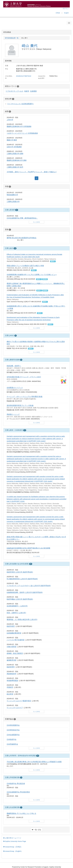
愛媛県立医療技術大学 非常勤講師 (19, 126)
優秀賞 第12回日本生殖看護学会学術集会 (22, 238)
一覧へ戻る (36, 830)
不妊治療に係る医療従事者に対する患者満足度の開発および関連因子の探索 (34, 762)
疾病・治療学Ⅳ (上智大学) (16, 613)
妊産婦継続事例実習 (14, 633)
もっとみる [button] (36, 222)
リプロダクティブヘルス (14, 91)
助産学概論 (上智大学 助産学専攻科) (20, 599)
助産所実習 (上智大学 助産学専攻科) (20, 572)
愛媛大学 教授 (12, 140)
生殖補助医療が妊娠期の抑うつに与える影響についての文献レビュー (32, 275)
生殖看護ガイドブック (15, 388)
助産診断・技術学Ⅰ (14, 366)
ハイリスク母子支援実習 (16, 640)
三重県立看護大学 (13, 202)
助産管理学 (11, 667)
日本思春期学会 (12, 744)
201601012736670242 (24, 76)
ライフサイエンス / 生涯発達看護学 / (20, 104)
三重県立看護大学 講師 (15, 154)
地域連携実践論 (12, 680)
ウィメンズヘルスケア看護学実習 (19, 701)
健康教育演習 (12, 660)
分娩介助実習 (12, 647)
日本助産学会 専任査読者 (16, 784)
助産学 (27, 91)
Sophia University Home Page (16, 841)
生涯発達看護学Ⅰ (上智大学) (17, 606)
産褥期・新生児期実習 (15, 653)
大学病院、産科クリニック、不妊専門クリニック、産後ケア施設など (32, 172)
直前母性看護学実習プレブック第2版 (20, 405)
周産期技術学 (12, 674)
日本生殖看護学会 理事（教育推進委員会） (22, 218)
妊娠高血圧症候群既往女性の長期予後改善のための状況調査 (28, 548)
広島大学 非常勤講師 (14, 147)
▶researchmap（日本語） (13, 847)
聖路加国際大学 (12, 195)
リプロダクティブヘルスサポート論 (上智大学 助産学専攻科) (29, 586)
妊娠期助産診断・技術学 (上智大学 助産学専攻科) (25, 592)
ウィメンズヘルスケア (15, 708)
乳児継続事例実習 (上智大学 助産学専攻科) (22, 579)
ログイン (66, 8)
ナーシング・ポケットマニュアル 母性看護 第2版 (25, 397)
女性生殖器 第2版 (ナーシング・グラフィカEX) (24, 377)
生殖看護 (33, 91)
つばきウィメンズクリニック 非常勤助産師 (22, 133)
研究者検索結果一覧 (12, 38)
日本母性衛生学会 (13, 730)
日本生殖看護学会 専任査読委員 (18, 792)
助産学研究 (11, 626)
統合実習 (10, 694)
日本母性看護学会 (13, 725)
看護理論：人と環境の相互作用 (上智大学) (22, 619)
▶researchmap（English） (13, 851)
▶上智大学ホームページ (12, 838)
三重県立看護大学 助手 (15, 167)
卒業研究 (10, 687)
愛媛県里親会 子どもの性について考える (21, 813)
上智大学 (10, 120)
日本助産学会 (12, 739)
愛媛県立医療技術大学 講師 (17, 160)
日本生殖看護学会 (13, 735)
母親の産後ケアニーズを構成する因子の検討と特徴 (25, 266)
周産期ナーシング (13, 414)
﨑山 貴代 (30, 46)
